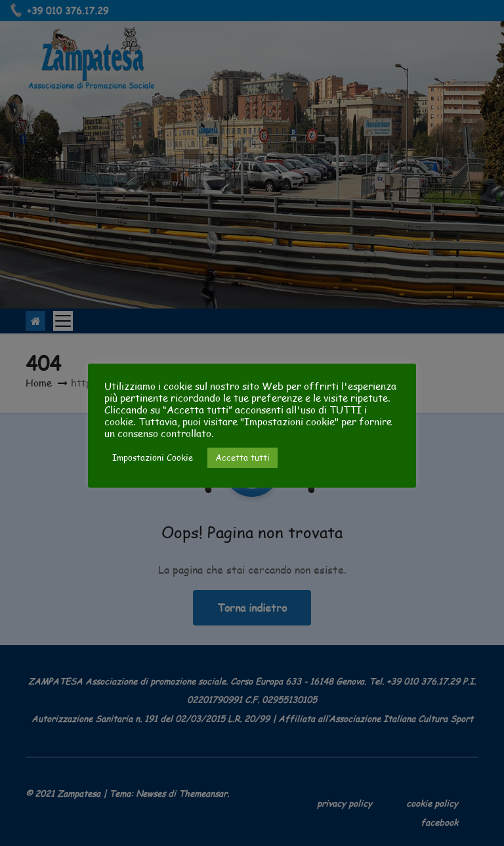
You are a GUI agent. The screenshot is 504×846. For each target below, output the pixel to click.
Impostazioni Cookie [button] (153, 457)
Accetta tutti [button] (242, 457)
